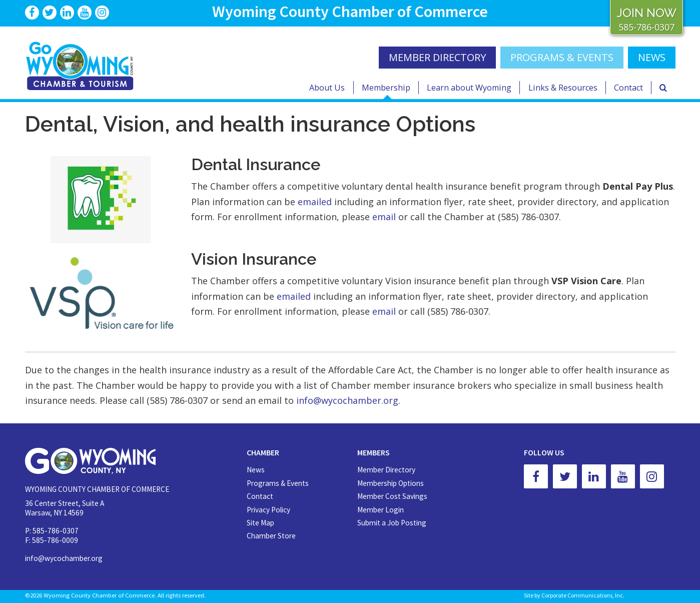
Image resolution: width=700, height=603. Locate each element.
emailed (315, 202)
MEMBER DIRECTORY (437, 57)
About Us (327, 88)
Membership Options (391, 483)
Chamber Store (271, 536)
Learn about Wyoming (469, 88)
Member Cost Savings (392, 496)
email (384, 217)
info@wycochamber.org (347, 400)
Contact (628, 88)
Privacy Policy (268, 510)
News (256, 470)
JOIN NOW (646, 13)
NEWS (652, 57)
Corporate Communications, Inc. (583, 595)
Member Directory (386, 470)
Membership (386, 88)
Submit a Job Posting (392, 523)
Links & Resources (563, 88)
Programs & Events (562, 57)
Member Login (381, 510)
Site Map (260, 523)
